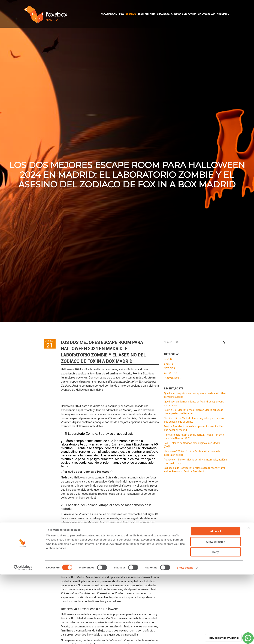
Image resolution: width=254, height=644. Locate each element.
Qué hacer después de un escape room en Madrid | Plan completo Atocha (195, 395)
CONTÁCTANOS (207, 14)
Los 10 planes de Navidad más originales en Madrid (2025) (192, 445)
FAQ (121, 14)
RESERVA (131, 14)
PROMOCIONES (173, 378)
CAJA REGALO (165, 14)
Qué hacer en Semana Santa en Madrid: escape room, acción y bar (194, 403)
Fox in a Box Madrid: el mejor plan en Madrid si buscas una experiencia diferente (194, 412)
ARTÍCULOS (171, 373)
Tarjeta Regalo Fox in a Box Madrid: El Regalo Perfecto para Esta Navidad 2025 (194, 437)
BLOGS (168, 359)
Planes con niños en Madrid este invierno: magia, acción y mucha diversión (196, 461)
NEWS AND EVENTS (185, 14)
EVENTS (169, 364)
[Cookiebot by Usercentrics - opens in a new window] (23, 637)
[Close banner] (249, 597)
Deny (216, 622)
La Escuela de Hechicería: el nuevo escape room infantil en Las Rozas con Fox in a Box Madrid (195, 470)
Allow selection (215, 611)
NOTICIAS (170, 368)
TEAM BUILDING (147, 14)
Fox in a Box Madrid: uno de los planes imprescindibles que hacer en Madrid (194, 428)
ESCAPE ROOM (109, 14)
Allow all (216, 601)
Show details (185, 637)
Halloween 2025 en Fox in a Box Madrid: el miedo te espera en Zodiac (192, 453)
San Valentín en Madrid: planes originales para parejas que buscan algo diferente (194, 420)
